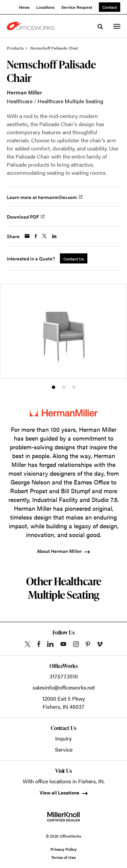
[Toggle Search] (100, 27)
